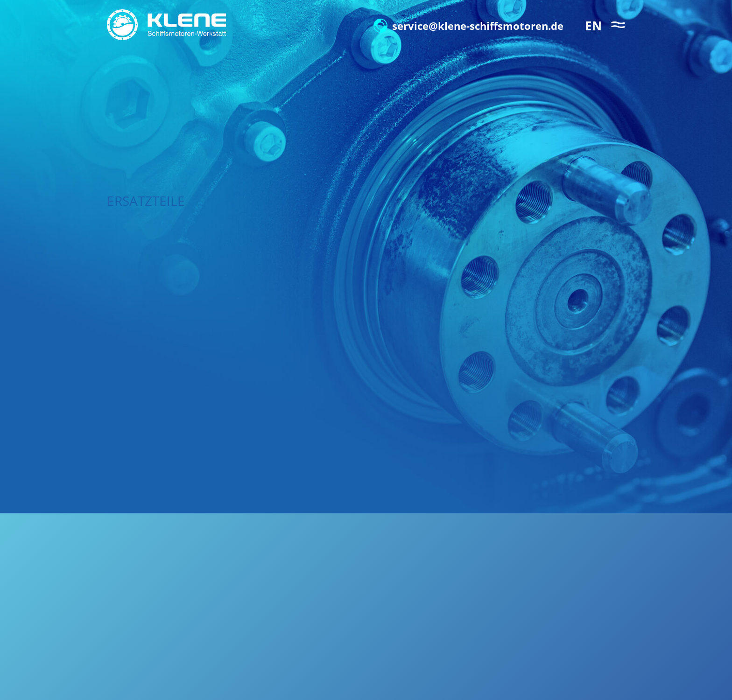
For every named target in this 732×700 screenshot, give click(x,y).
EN (593, 26)
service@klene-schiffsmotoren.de (468, 26)
